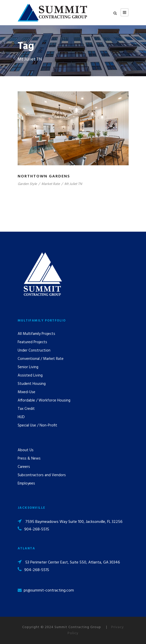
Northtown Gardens (44, 176)
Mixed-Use (26, 392)
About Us (26, 450)
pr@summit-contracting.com (49, 591)
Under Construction (34, 351)
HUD (21, 417)
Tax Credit (26, 409)
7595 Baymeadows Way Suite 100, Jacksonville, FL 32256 (74, 522)
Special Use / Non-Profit (37, 425)
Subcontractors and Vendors (42, 475)
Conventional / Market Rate (41, 359)
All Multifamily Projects (36, 334)
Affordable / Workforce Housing (44, 400)
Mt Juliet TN (73, 184)
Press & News (29, 459)
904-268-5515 (37, 529)
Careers (24, 467)
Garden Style (27, 184)
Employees (26, 484)
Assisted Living (30, 375)
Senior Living (28, 367)
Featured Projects (32, 342)
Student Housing (32, 384)
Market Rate (51, 184)
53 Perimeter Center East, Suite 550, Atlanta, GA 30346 (73, 562)
